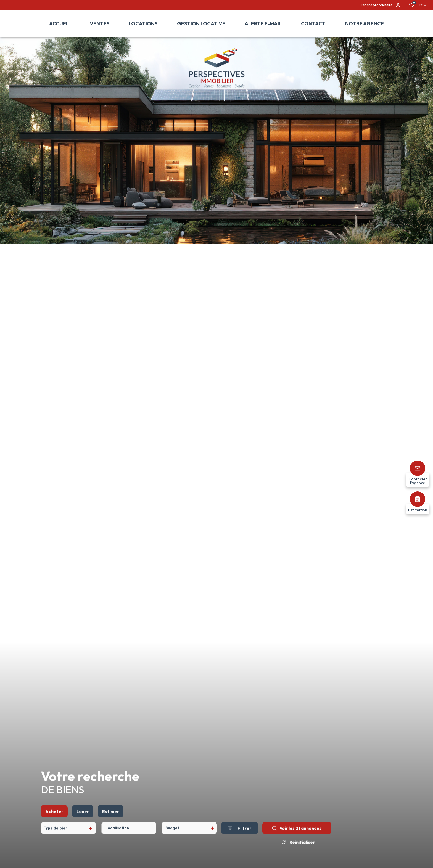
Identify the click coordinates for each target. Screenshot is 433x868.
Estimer (111, 824)
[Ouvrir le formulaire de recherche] (240, 841)
